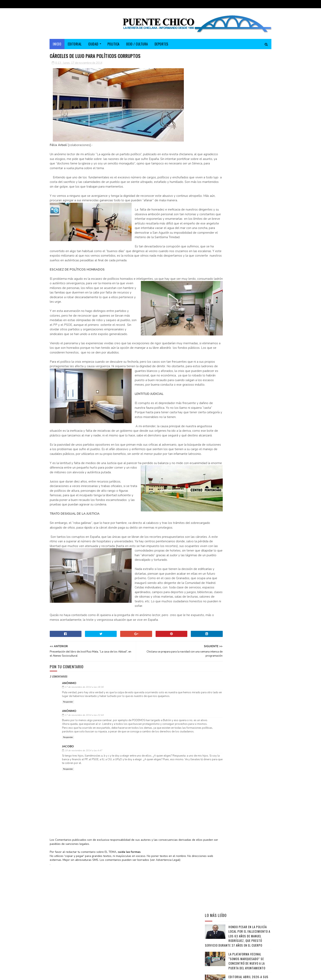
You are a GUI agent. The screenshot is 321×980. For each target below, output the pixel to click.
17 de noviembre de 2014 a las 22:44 (84, 798)
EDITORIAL (75, 44)
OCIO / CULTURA (137, 44)
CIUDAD (93, 44)
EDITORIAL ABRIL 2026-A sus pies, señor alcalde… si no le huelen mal (250, 165)
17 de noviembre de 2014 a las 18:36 (84, 766)
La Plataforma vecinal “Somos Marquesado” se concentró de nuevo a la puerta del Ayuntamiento (247, 144)
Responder (68, 784)
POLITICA (114, 44)
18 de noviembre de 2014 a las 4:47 (83, 844)
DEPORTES (161, 44)
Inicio (57, 44)
